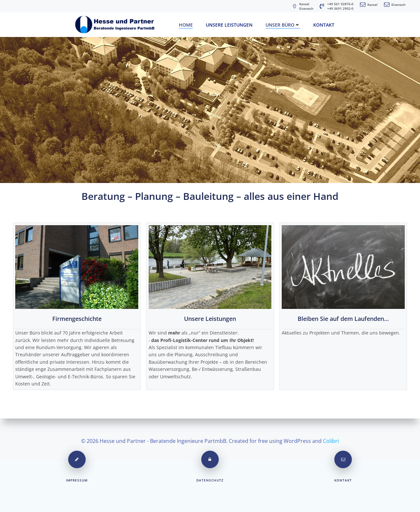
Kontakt (324, 24)
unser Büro (283, 24)
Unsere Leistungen (229, 24)
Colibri (331, 439)
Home (186, 24)
